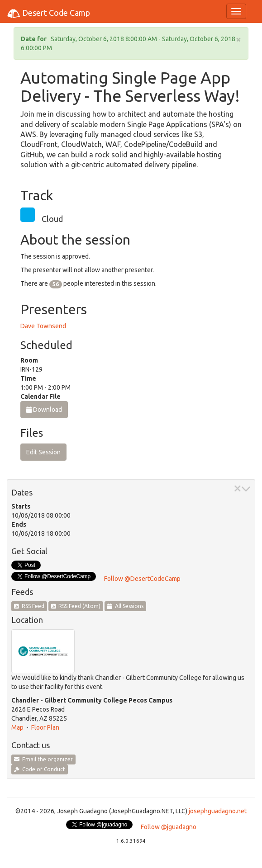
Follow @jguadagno (169, 827)
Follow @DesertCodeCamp (142, 579)
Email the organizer (43, 759)
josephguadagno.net (218, 811)
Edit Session (43, 452)
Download (44, 410)
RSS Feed (29, 606)
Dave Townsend (43, 326)
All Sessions (125, 606)
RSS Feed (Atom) (76, 606)
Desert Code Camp (48, 14)
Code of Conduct (40, 769)
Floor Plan (45, 727)
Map (17, 727)
